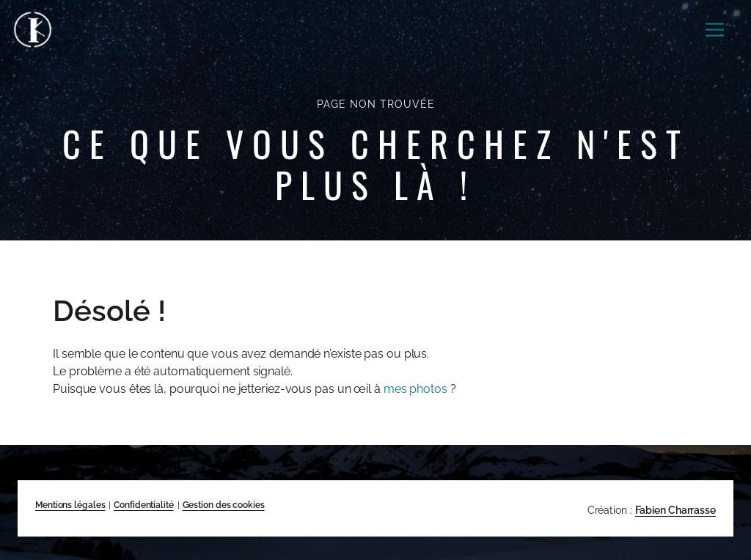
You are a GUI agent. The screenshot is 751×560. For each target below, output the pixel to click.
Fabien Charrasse (675, 510)
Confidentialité (144, 505)
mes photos (415, 389)
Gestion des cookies (224, 505)
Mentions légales (70, 505)
